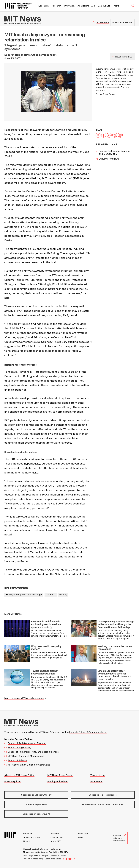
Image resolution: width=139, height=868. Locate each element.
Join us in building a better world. (119, 838)
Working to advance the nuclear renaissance (115, 648)
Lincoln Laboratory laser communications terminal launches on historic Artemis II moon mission (115, 675)
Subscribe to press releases (103, 795)
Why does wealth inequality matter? (46, 648)
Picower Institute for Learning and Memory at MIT (114, 152)
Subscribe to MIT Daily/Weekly (36, 795)
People (45, 855)
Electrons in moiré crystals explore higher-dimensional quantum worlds (46, 624)
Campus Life (104, 6)
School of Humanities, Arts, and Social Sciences (33, 752)
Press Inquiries (13, 781)
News (81, 838)
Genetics (51, 595)
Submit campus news (36, 804)
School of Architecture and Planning (27, 743)
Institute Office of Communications (88, 732)
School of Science (17, 760)
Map (31, 855)
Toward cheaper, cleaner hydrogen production (44, 672)
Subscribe (103, 22)
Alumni (26, 841)
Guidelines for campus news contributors (103, 804)
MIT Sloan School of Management (26, 756)
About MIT (56, 841)
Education (44, 6)
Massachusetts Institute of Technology (42, 849)
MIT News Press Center (60, 775)
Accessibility (37, 859)
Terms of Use (98, 775)
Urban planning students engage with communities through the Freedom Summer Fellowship (116, 624)
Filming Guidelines (58, 781)
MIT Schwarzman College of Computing (29, 765)
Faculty (63, 595)
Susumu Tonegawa (109, 159)
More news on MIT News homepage (24, 698)
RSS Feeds (96, 781)
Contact (62, 855)
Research (56, 6)
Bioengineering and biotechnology (24, 595)
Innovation (69, 6)
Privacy (26, 859)
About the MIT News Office (19, 775)
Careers (53, 855)
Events (37, 855)
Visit (25, 855)
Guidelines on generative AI (36, 814)
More (117, 6)
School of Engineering (19, 747)
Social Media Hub (53, 859)
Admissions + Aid (86, 6)
